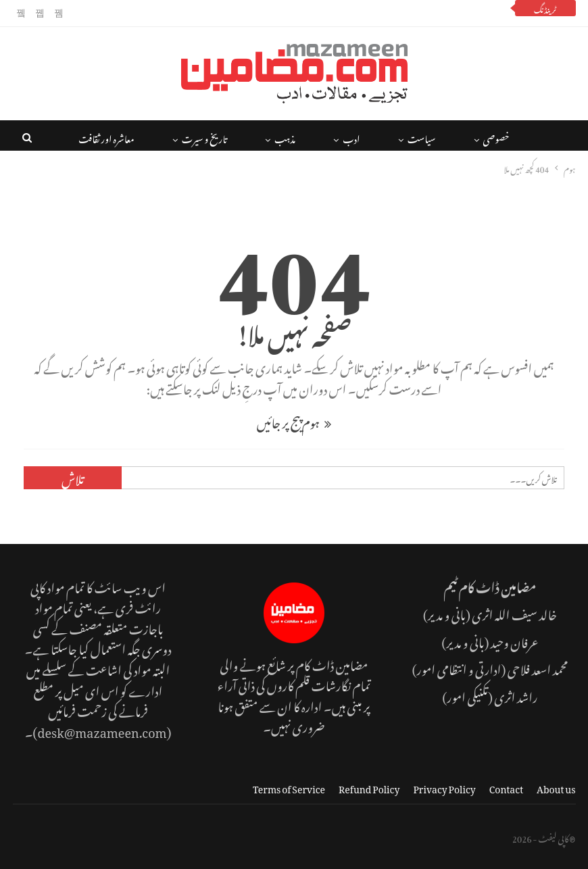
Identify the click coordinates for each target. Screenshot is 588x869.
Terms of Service (289, 787)
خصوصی (496, 137)
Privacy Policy (444, 787)
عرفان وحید (515, 640)
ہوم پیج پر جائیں (294, 421)
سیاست (422, 137)
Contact (506, 787)
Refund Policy (369, 787)
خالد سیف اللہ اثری (514, 613)
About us (556, 787)
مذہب (285, 137)
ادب (351, 137)
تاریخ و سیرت (204, 137)
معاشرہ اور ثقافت (106, 137)
